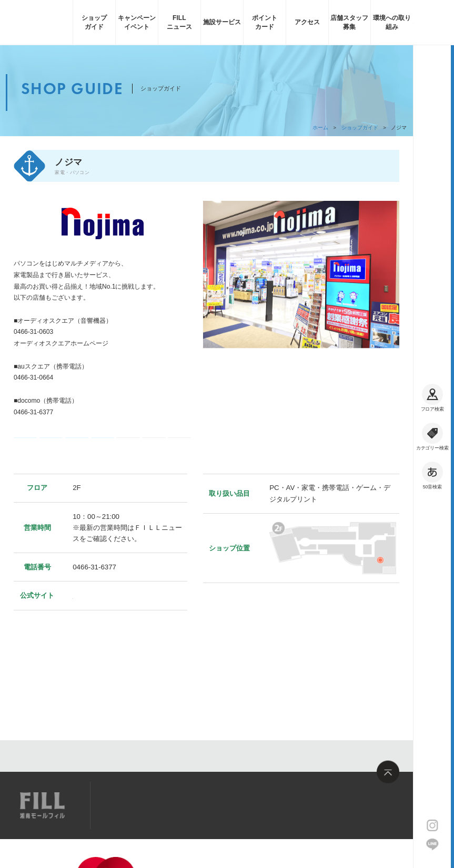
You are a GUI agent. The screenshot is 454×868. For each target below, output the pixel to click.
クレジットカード (102, 460)
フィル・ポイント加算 (128, 460)
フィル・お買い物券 (180, 460)
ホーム (320, 127)
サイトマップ (129, 805)
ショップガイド (360, 127)
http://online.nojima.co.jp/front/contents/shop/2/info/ (85, 355)
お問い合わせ (228, 805)
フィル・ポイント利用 (154, 460)
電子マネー (25, 460)
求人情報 (178, 805)
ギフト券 (77, 460)
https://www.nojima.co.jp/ (111, 631)
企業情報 (111, 855)
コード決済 (51, 460)
